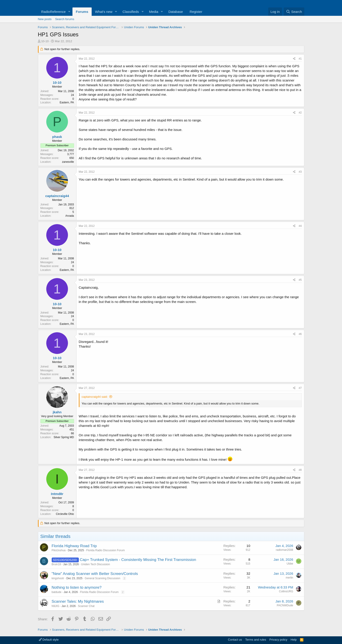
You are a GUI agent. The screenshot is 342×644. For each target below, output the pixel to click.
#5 (300, 280)
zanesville (68, 162)
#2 (300, 113)
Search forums (65, 19)
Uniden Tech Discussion (95, 564)
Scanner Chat (86, 606)
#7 (300, 388)
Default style (49, 640)
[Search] (294, 12)
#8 (300, 470)
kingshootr (58, 578)
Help (294, 640)
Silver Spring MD (64, 437)
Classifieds (131, 12)
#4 (300, 226)
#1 (300, 59)
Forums (82, 12)
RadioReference (54, 12)
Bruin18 (56, 564)
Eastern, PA (67, 102)
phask (57, 137)
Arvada (70, 216)
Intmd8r (57, 494)
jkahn (57, 412)
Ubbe (290, 564)
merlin (290, 578)
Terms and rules (256, 640)
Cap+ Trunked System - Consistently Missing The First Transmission (138, 560)
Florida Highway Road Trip (74, 546)
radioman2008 (285, 550)
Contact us (235, 640)
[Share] (294, 59)
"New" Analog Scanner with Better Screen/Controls (95, 574)
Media (154, 12)
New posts (45, 19)
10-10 (45, 41)
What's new (104, 12)
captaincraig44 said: (95, 397)
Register (196, 12)
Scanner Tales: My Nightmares (78, 601)
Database (176, 12)
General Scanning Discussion (102, 578)
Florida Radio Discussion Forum (106, 550)
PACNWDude (285, 605)
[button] (69, 12)
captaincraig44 (57, 196)
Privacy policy (278, 640)
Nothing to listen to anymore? (77, 587)
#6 (300, 334)
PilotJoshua (59, 550)
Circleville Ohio (65, 514)
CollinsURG (286, 591)
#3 (300, 172)
